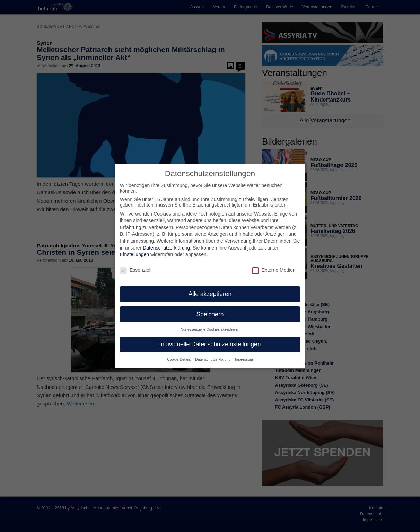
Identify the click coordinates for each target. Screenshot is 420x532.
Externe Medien (274, 265)
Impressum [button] (244, 355)
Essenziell (136, 265)
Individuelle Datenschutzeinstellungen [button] (210, 339)
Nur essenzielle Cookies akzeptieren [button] (210, 324)
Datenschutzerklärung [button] (213, 355)
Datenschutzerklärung (166, 243)
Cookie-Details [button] (179, 355)
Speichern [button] (210, 309)
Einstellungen (134, 250)
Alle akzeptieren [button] (210, 289)
